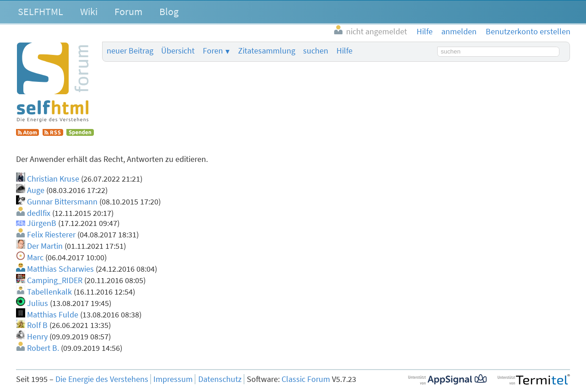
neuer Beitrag (130, 51)
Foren (213, 51)
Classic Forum (306, 379)
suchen (316, 51)
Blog (169, 11)
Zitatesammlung (267, 51)
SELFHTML (41, 11)
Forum (128, 11)
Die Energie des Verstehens (102, 379)
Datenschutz (220, 379)
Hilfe (345, 51)
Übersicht (178, 51)
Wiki (89, 11)
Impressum (173, 379)
